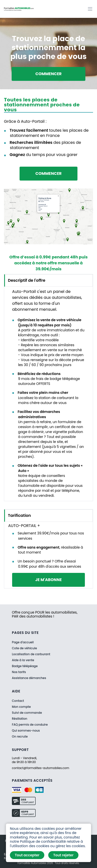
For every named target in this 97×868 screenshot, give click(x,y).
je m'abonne (48, 580)
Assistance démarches (29, 678)
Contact (18, 701)
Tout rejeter (63, 855)
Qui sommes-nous (26, 731)
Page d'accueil (23, 642)
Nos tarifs (19, 672)
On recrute (20, 737)
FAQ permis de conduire (30, 725)
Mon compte (21, 707)
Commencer (48, 74)
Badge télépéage (25, 666)
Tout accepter (27, 855)
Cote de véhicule (24, 648)
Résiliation (20, 719)
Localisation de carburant (31, 654)
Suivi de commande (27, 713)
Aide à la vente (23, 660)
